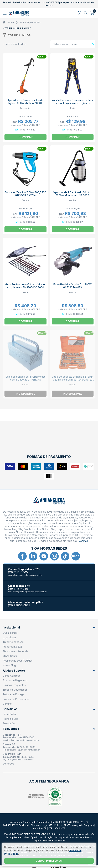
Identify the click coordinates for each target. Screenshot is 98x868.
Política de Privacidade (16, 699)
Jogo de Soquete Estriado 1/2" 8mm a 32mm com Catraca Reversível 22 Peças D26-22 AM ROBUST (73, 380)
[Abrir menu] (5, 13)
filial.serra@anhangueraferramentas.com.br (21, 750)
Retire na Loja (11, 719)
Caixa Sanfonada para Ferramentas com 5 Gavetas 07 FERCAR (25, 378)
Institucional (49, 628)
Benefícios (49, 709)
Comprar (25, 137)
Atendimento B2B (12, 647)
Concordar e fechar (49, 861)
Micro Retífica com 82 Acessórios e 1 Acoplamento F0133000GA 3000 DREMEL (25, 287)
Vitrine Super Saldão (30, 22)
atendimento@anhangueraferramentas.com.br (27, 592)
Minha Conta (10, 656)
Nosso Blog (9, 665)
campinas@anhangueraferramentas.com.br (21, 740)
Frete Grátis (9, 714)
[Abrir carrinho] (92, 13)
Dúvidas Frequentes (14, 685)
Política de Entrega (13, 694)
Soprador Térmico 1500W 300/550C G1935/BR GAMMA (25, 194)
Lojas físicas (10, 637)
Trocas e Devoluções (15, 690)
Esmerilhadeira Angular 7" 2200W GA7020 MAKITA (73, 286)
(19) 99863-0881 (19, 605)
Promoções (9, 723)
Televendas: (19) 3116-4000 (19, 737)
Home (11, 22)
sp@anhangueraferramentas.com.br (18, 759)
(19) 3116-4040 (18, 589)
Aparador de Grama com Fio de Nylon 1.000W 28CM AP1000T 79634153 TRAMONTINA (25, 103)
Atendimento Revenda (15, 651)
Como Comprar (11, 676)
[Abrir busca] (86, 13)
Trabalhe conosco (13, 642)
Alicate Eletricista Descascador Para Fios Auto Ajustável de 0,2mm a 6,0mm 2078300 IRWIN (73, 103)
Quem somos (10, 633)
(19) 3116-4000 (18, 572)
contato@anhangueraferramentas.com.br (25, 575)
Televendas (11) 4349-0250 (19, 757)
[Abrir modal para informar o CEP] (79, 13)
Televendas (49, 729)
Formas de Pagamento (16, 680)
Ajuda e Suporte (49, 671)
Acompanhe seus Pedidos (18, 661)
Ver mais (84, 541)
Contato (7, 704)
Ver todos (8, 764)
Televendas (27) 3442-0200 (19, 747)
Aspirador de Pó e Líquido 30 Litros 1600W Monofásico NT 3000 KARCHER (73, 195)
